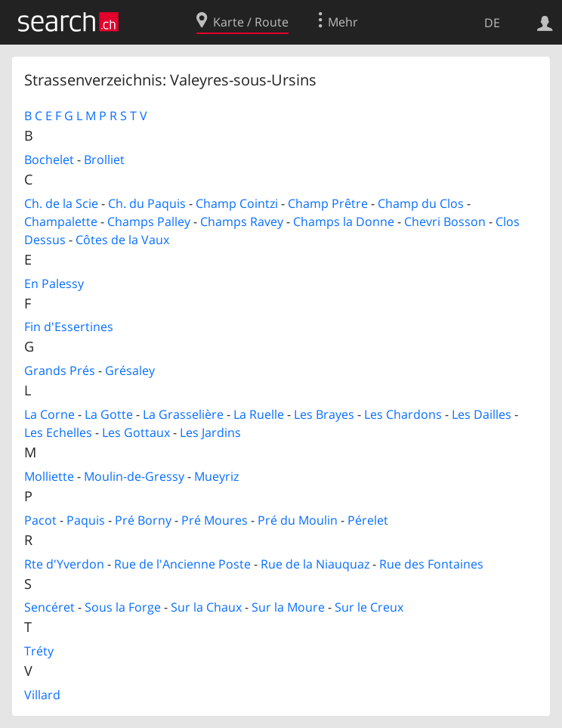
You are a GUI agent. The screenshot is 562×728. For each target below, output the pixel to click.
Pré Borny (143, 520)
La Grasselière (183, 414)
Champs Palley (149, 221)
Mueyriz (216, 476)
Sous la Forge (123, 607)
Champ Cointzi (237, 203)
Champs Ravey (242, 221)
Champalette (61, 221)
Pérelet (368, 520)
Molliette (49, 476)
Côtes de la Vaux (122, 240)
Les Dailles (482, 414)
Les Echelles (58, 432)
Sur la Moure (288, 607)
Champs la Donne (344, 221)
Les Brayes (324, 414)
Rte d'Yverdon (64, 564)
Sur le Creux (369, 607)
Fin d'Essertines (69, 327)
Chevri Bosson (445, 221)
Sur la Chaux (206, 607)
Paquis (86, 520)
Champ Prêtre (328, 203)
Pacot (40, 520)
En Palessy (54, 283)
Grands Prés (60, 370)
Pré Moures (215, 520)
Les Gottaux (136, 432)
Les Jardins (210, 432)
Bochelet (49, 160)
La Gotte (109, 414)
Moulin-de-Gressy (134, 476)
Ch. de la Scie (61, 203)
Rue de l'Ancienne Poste (182, 564)
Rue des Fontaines (431, 564)
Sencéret (49, 607)
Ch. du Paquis (147, 203)
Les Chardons (403, 414)
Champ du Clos (421, 203)
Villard (42, 695)
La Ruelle (259, 414)
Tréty (39, 651)
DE (492, 23)
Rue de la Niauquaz (315, 564)
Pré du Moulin (298, 520)
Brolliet (104, 160)
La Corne (49, 414)
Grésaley (130, 370)
